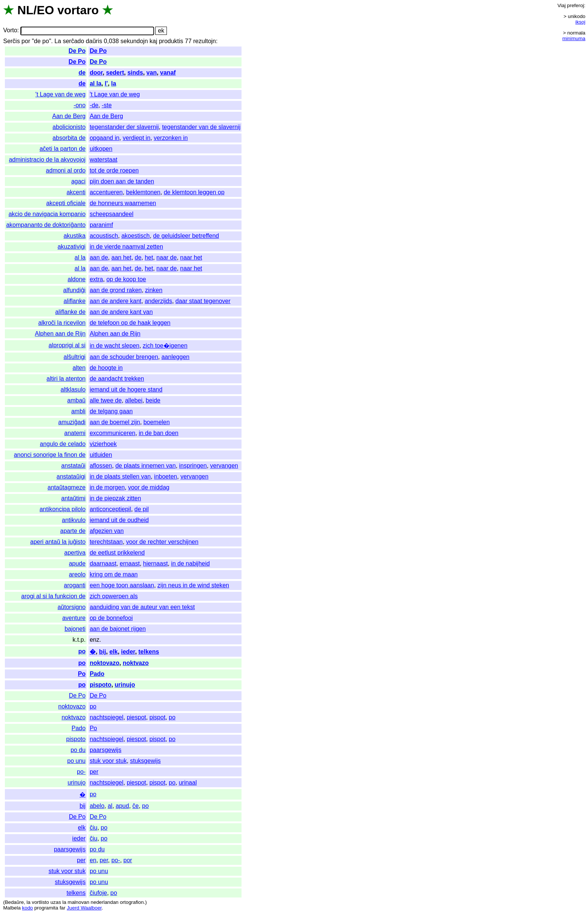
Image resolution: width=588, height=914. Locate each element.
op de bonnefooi (111, 618)
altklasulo (73, 389)
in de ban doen (159, 433)
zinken (154, 290)
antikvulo (74, 520)
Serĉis (11, 41)
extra (96, 279)
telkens (149, 652)
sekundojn (134, 41)
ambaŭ (76, 400)
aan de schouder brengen (124, 357)
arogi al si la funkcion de (54, 596)
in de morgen (107, 487)
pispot (157, 717)
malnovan (78, 902)
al (110, 806)
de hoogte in (106, 368)
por (26, 41)
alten (79, 368)
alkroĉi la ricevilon (62, 323)
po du (78, 750)
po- (81, 772)
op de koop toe (126, 279)
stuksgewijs (145, 761)
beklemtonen (143, 192)
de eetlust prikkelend (117, 553)
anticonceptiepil (110, 509)
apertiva (75, 553)
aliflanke (74, 301)
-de (94, 105)
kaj (153, 41)
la (113, 83)
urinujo (125, 685)
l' (106, 83)
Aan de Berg (69, 116)
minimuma (574, 38)
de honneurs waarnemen (123, 203)
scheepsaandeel (112, 214)
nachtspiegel (106, 717)
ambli (78, 411)
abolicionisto (69, 127)
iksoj (580, 22)
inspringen (193, 466)
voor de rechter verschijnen (162, 542)
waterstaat (103, 160)
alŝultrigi (74, 357)
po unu (76, 761)
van (151, 73)
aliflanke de (70, 312)
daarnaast (103, 564)
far (63, 908)
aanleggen (175, 357)
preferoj (575, 5)
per (94, 772)
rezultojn (204, 41)
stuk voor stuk (108, 761)
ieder (128, 652)
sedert (115, 73)
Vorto (10, 31)
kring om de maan (114, 574)
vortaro (78, 10)
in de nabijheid (190, 564)
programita (46, 908)
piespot (136, 717)
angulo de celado (63, 444)
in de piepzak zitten (115, 498)
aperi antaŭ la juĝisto (58, 542)
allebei (133, 400)
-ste (107, 105)
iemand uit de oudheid (119, 520)
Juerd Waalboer (84, 908)
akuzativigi (71, 247)
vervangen (224, 466)
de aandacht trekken (117, 379)
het (149, 257)
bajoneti (75, 629)
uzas (55, 902)
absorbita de (69, 138)
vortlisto (40, 902)
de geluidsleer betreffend (186, 236)
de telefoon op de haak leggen (130, 323)
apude (77, 564)
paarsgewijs (105, 750)
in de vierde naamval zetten (126, 247)
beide (153, 400)
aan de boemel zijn (115, 422)
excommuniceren (112, 433)
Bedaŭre (14, 902)
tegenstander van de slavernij (201, 127)
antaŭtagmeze (67, 487)
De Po (77, 51)
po (82, 651)
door (96, 73)
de (82, 73)
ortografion (132, 902)
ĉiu (93, 828)
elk (114, 652)
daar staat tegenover (203, 301)
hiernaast (156, 564)
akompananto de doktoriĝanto (46, 225)
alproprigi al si (67, 345)
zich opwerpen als (114, 596)
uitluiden (101, 455)
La (58, 41)
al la (95, 83)
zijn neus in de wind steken (193, 585)
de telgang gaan (111, 411)
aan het (121, 257)
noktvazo (136, 663)
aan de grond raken (116, 290)
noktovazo (104, 663)
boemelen (156, 422)
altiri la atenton (66, 379)
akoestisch (136, 236)
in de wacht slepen (115, 346)
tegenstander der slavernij (124, 127)
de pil (141, 509)
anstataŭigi (71, 477)
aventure (74, 618)
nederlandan (105, 902)
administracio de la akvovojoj (47, 160)
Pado (97, 674)
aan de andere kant (115, 301)
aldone (76, 279)
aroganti (75, 585)
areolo (77, 574)
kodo (28, 908)
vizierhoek (103, 444)
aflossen (101, 466)
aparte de (73, 531)
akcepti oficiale (66, 203)
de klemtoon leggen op (194, 192)
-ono (79, 105)
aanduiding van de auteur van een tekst (142, 607)
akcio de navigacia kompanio (47, 214)
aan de (99, 257)
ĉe (136, 806)
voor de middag (148, 487)
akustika (74, 236)
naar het (191, 257)
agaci (78, 181)
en (93, 860)
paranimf (101, 225)
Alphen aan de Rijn (60, 334)
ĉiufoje (98, 893)
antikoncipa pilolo (62, 509)
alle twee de (106, 400)
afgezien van (107, 531)
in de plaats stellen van (120, 477)
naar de (166, 257)
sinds (135, 73)
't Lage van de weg (60, 94)
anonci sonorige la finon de (50, 455)
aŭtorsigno (71, 607)
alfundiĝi (75, 290)
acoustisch (104, 236)
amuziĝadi (72, 422)
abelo (97, 806)
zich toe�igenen (165, 346)
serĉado (73, 41)
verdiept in (136, 138)
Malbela (12, 908)
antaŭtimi (73, 498)
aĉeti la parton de (62, 149)
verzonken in (171, 138)
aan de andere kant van (121, 312)
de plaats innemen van (146, 466)
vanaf (168, 73)
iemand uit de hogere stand (126, 389)
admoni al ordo (66, 170)
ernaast (130, 564)
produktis (171, 41)
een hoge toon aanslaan (122, 585)
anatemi (75, 433)
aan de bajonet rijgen (118, 629)
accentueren (106, 192)
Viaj (561, 5)
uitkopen (101, 149)
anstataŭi (73, 466)
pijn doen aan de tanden (122, 181)
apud (123, 806)
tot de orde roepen (114, 170)
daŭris (94, 41)
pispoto (100, 685)
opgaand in (104, 138)
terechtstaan (106, 542)
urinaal (188, 783)
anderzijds (158, 301)
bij (103, 652)
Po (82, 674)
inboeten (166, 477)
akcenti (76, 192)
